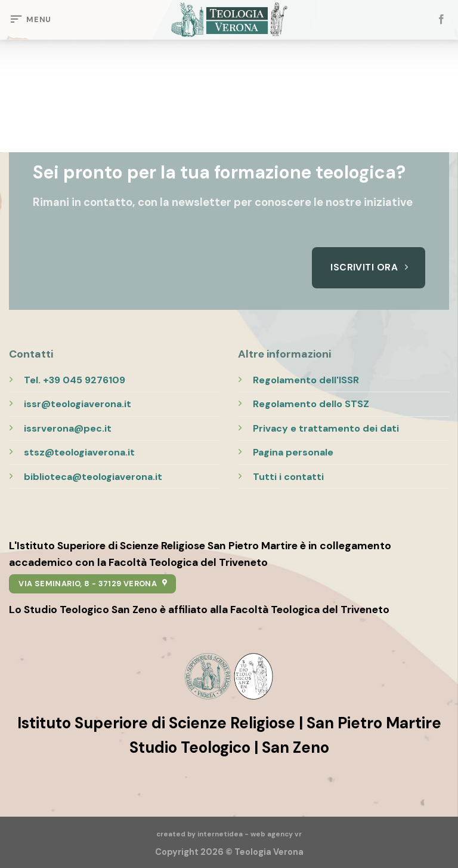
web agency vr (276, 834)
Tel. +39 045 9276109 (75, 380)
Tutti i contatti (288, 477)
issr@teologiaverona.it (78, 404)
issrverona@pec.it (68, 428)
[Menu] (30, 20)
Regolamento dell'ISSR (306, 380)
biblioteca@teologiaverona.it (93, 477)
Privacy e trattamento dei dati (326, 428)
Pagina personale (293, 452)
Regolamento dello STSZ (311, 404)
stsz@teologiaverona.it (79, 452)
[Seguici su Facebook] (441, 20)
